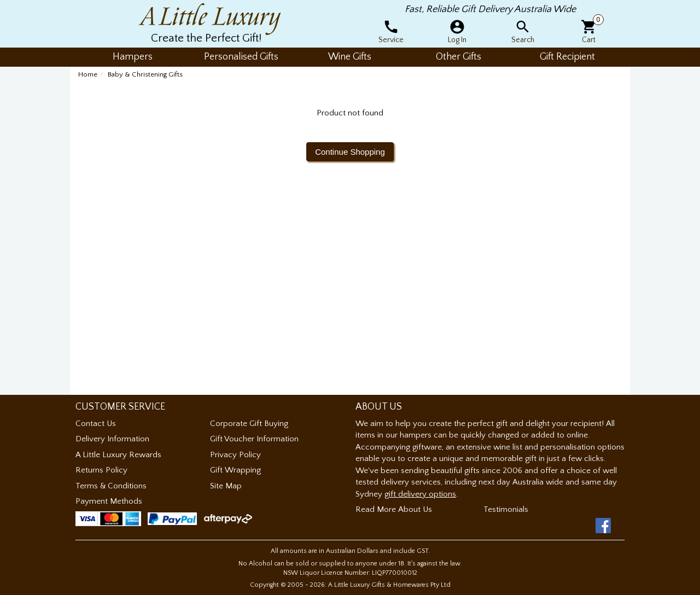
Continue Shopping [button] (350, 152)
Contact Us (96, 424)
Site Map (226, 486)
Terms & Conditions (111, 486)
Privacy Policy (235, 455)
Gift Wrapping (235, 470)
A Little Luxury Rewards (118, 455)
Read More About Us (394, 509)
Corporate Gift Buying (249, 424)
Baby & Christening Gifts (145, 74)
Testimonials (506, 509)
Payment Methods (109, 501)
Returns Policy (101, 470)
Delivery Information (112, 439)
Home (88, 74)
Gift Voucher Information (254, 439)
